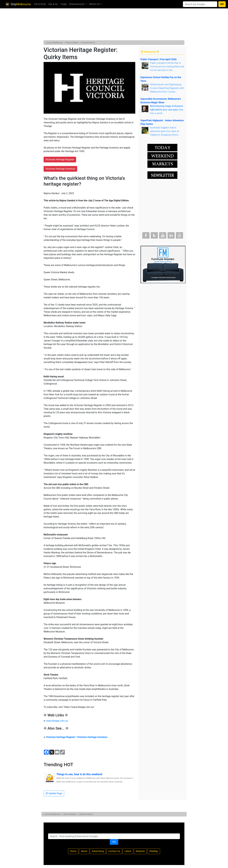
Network (140, 851)
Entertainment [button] (77, 4)
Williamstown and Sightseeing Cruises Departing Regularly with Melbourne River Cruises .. (167, 88)
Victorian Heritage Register (60, 159)
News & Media (72, 43)
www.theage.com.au (57, 721)
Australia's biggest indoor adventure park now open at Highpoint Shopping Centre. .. (165, 131)
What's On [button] (94, 4)
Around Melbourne (55, 43)
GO (222, 4)
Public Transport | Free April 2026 (159, 59)
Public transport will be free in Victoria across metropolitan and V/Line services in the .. (167, 67)
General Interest (88, 43)
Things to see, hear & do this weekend (79, 774)
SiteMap (154, 851)
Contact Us (114, 851)
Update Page (54, 793)
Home (73, 851)
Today (64, 4)
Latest (128, 851)
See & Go (53, 4)
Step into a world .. (167, 110)
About (84, 851)
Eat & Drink (40, 4)
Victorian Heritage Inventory (60, 169)
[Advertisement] (114, 18)
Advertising (98, 851)
